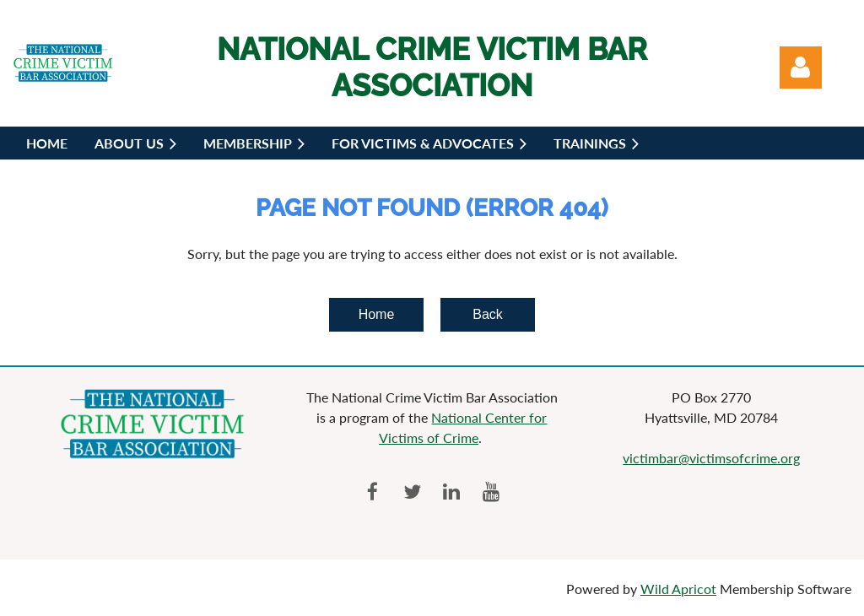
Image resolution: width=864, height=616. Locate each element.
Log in (801, 68)
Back (488, 314)
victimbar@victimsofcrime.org (711, 458)
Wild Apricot (678, 589)
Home (377, 314)
